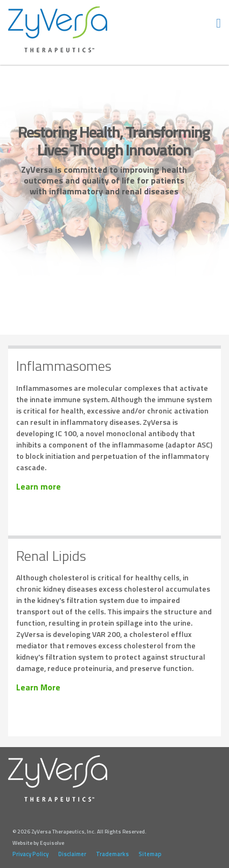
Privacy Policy (30, 854)
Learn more (39, 487)
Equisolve (52, 843)
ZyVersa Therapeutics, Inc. (58, 30)
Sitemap (150, 854)
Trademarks (112, 854)
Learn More (38, 687)
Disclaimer (72, 854)
